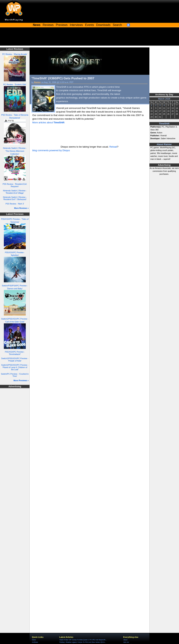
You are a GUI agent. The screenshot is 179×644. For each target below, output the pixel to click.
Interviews (76, 25)
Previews (62, 25)
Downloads (103, 25)
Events (89, 25)
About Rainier (164, 144)
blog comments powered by (51, 150)
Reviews (48, 25)
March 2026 (164, 99)
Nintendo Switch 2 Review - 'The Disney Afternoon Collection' (15, 151)
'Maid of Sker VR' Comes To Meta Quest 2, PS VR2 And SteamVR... (83, 640)
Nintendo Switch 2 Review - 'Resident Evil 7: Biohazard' (15, 198)
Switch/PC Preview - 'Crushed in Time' (15, 375)
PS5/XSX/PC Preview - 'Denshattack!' (15, 353)
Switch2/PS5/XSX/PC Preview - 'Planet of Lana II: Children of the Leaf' (15, 367)
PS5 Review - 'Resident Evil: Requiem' (15, 185)
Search (117, 25)
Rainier (38, 82)
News (34, 640)
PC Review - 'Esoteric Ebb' (15, 84)
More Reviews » (21, 208)
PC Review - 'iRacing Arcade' (15, 54)
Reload (113, 147)
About (125, 640)
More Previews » (21, 380)
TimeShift (164, 124)
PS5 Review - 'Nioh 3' (15, 204)
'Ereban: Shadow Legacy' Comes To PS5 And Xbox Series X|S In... (83, 642)
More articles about (48, 122)
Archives (35, 642)
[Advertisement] (89, 37)
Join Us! (126, 642)
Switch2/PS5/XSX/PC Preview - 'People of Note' (15, 360)
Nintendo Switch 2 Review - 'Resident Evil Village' (15, 192)
